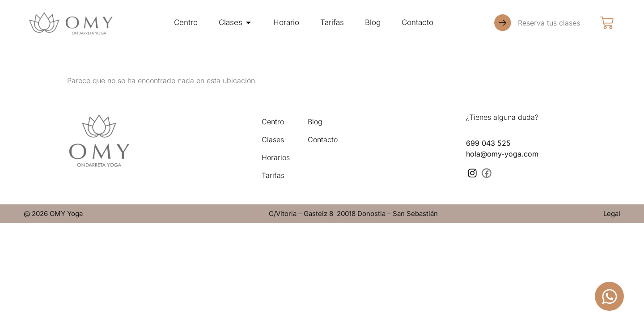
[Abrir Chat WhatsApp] (609, 296)
